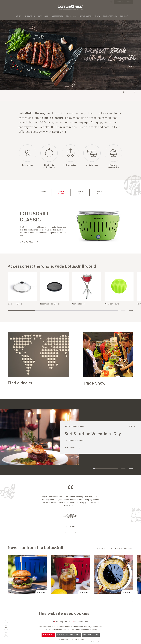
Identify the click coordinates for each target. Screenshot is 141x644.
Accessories (57, 16)
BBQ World (71, 16)
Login (129, 2)
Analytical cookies (81, 622)
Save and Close (91, 635)
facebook (103, 548)
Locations (119, 2)
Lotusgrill (43, 16)
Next (133, 92)
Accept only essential (68, 635)
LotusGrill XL (80, 192)
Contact (124, 16)
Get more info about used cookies (71, 640)
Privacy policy (92, 630)
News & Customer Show (90, 16)
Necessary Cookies (62, 622)
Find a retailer (110, 16)
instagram (116, 548)
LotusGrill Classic (61, 192)
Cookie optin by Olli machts (97, 642)
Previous (125, 92)
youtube (129, 548)
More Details (26, 242)
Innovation (30, 16)
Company (17, 16)
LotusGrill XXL (99, 192)
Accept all (48, 635)
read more (70, 448)
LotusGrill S (42, 192)
